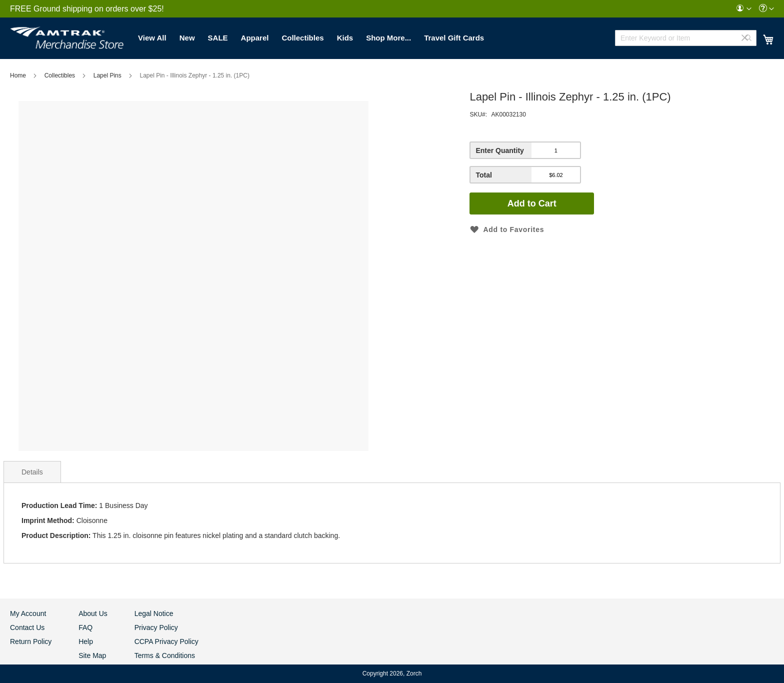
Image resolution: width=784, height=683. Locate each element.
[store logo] (67, 35)
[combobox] (686, 38)
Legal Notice (154, 613)
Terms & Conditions (165, 655)
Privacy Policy (156, 627)
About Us (93, 613)
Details (32, 472)
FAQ (85, 627)
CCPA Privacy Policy (166, 641)
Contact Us (27, 627)
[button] (743, 9)
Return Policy (31, 641)
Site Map (92, 655)
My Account (28, 613)
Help (86, 641)
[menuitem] (743, 9)
